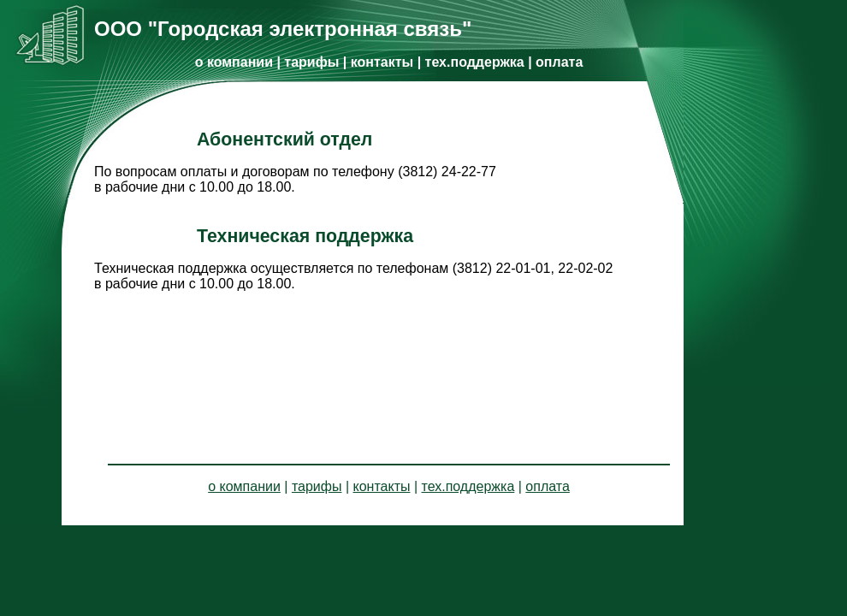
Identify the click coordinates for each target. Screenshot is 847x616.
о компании (234, 62)
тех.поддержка (475, 62)
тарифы (311, 62)
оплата (559, 62)
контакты (382, 62)
